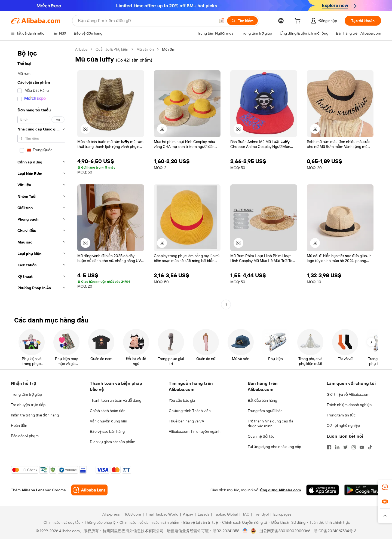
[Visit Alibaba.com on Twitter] (345, 447)
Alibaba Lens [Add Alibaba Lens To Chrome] (33, 490)
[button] (222, 21)
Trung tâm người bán (265, 411)
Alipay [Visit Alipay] (188, 514)
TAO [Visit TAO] (246, 514)
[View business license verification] (245, 531)
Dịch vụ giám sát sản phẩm (113, 442)
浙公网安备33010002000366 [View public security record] (285, 531)
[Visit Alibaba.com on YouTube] (362, 447)
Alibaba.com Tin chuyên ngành (195, 431)
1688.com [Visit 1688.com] (133, 514)
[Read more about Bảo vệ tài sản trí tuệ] (199, 522)
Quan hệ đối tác (261, 436)
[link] (385, 487)
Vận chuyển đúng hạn (108, 421)
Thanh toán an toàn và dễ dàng (116, 400)
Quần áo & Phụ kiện (112, 49)
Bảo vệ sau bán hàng (107, 431)
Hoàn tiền (19, 425)
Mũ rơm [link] (169, 49)
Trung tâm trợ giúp (26, 394)
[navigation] (41, 178)
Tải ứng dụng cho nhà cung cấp (274, 447)
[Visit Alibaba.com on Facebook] (329, 447)
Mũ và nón (145, 49)
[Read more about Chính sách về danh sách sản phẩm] (148, 522)
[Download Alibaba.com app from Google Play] (363, 490)
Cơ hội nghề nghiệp (343, 425)
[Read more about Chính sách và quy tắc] (61, 522)
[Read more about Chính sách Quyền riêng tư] (244, 522)
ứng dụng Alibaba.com (281, 490)
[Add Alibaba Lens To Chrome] (89, 490)
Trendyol (261, 514)
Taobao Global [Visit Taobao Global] (226, 514)
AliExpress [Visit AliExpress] (111, 514)
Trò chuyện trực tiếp (28, 405)
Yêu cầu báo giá (182, 400)
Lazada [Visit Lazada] (203, 514)
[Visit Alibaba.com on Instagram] (354, 447)
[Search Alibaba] (146, 21)
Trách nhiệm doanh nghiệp (349, 405)
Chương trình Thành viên (190, 411)
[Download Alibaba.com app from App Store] (323, 490)
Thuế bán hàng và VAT (187, 421)
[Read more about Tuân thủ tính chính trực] (329, 522)
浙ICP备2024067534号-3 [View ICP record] (335, 531)
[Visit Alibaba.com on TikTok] (370, 447)
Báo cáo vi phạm (25, 436)
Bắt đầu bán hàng (262, 400)
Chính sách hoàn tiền (108, 411)
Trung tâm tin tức (341, 415)
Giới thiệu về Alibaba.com (348, 394)
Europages (282, 514)
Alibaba (81, 49)
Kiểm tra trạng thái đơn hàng (35, 415)
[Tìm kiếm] (242, 21)
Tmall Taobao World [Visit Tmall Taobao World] (162, 514)
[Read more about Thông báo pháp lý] (99, 522)
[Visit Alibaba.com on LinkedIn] (337, 447)
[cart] (299, 22)
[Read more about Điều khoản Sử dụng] (287, 522)
